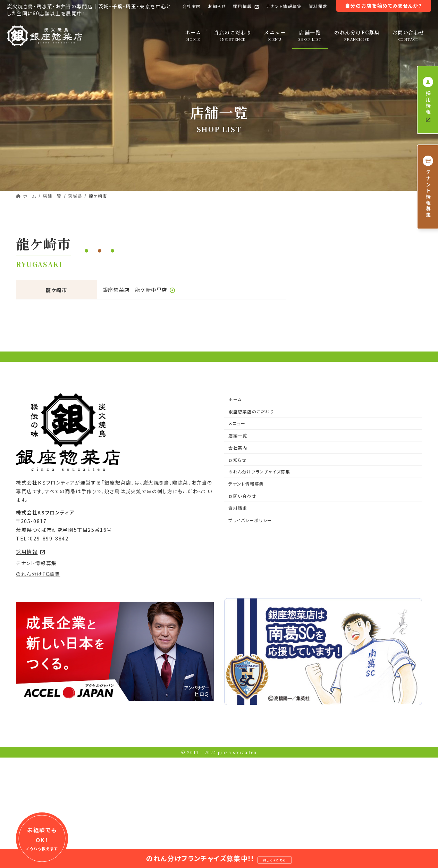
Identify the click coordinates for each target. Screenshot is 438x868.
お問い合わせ (242, 587)
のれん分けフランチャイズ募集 (259, 563)
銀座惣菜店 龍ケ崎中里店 (139, 290)
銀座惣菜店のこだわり (251, 503)
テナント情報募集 (284, 6)
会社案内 (192, 6)
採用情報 (246, 6)
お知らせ (217, 6)
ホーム (235, 491)
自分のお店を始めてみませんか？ (384, 6)
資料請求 (318, 6)
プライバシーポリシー (250, 611)
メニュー (237, 515)
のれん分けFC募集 (38, 665)
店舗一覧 (238, 527)
